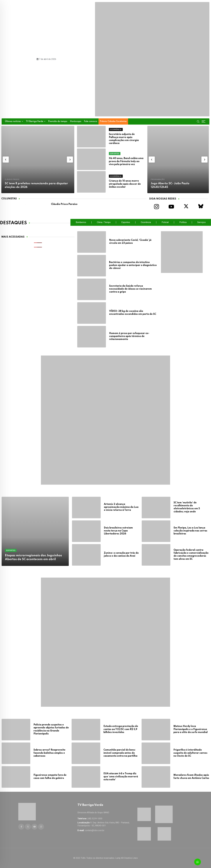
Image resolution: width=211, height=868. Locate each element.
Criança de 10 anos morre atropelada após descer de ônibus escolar (125, 184)
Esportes (126, 222)
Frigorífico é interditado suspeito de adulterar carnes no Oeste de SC (190, 752)
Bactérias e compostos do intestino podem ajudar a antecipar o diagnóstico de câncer (133, 265)
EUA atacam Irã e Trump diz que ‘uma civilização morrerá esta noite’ (121, 776)
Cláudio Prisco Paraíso (64, 204)
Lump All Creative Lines (126, 858)
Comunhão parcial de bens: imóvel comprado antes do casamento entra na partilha (120, 752)
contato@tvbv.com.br (95, 830)
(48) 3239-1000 (95, 819)
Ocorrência (146, 222)
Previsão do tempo (58, 121)
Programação (158, 179)
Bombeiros (81, 222)
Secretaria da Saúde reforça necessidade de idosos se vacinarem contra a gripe (130, 289)
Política (183, 222)
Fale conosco (91, 121)
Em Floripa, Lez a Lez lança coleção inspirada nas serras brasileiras (190, 531)
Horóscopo (76, 121)
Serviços (201, 222)
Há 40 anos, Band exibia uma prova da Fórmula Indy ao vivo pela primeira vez (126, 161)
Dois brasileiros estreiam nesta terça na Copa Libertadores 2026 (118, 531)
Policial (165, 222)
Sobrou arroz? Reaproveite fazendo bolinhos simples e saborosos (49, 752)
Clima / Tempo (104, 222)
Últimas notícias (13, 121)
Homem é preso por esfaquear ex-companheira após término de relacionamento (129, 336)
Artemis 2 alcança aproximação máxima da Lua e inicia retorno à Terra (121, 507)
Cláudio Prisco (12, 179)
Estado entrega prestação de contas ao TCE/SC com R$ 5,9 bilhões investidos (121, 728)
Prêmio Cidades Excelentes (113, 121)
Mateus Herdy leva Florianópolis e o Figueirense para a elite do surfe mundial (191, 728)
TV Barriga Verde (35, 121)
